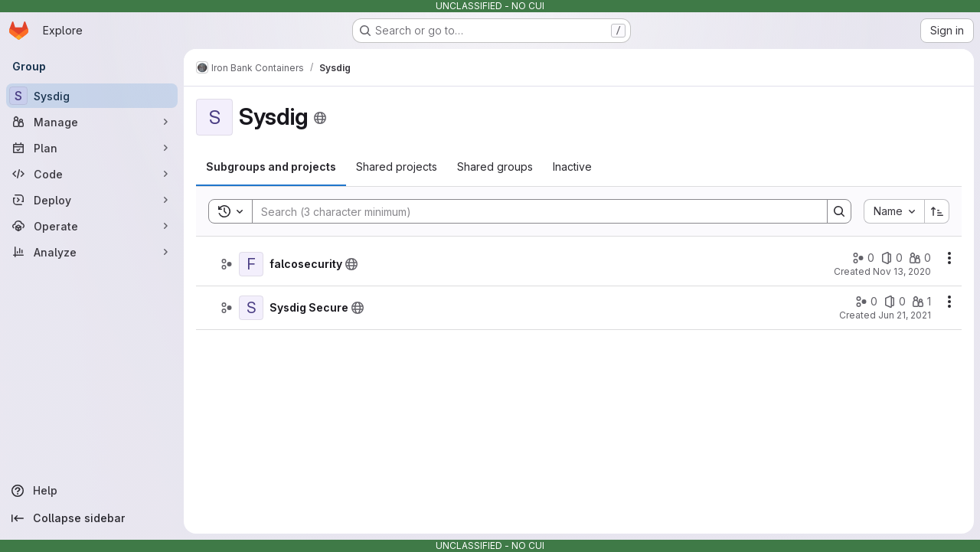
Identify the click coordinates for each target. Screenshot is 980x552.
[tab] (271, 167)
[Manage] (92, 122)
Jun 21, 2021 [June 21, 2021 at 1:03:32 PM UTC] (905, 315)
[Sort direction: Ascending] (937, 211)
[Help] (92, 491)
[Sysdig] (92, 96)
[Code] (92, 174)
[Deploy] (92, 200)
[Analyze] (92, 252)
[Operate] (92, 226)
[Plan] (92, 148)
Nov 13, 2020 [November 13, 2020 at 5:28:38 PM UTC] (902, 271)
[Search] (532, 211)
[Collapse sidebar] (92, 518)
